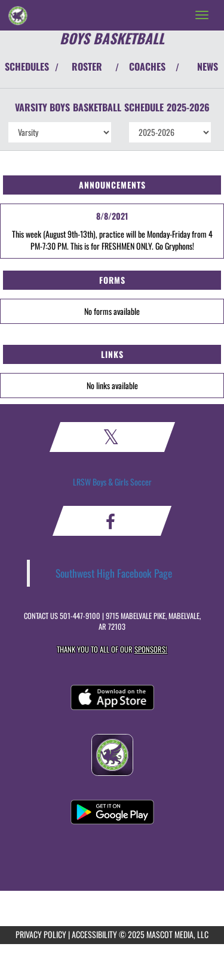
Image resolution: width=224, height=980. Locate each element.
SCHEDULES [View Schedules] (27, 66)
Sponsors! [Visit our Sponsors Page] (151, 649)
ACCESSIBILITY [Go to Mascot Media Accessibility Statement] (94, 934)
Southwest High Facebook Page (114, 573)
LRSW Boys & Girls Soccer (112, 482)
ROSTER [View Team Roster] (87, 66)
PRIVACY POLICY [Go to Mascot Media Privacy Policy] (41, 934)
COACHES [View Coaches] (147, 66)
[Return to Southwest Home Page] (18, 15)
